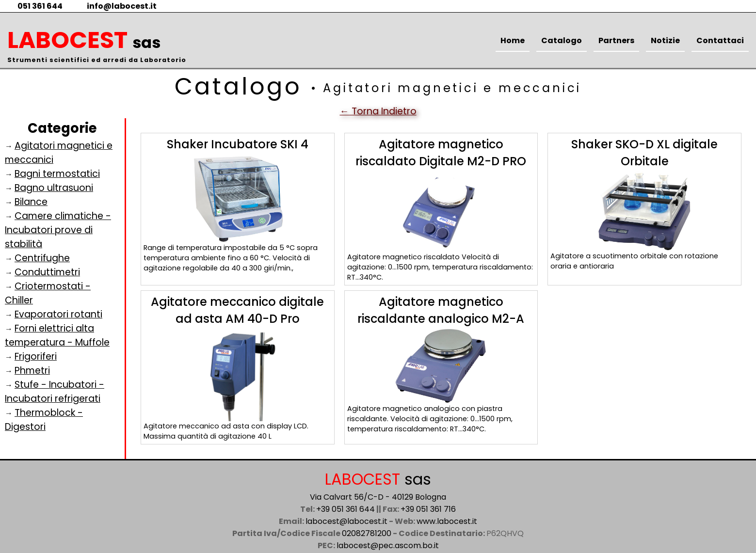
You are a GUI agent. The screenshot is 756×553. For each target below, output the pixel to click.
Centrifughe (42, 258)
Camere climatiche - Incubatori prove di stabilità (58, 230)
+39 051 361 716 (428, 509)
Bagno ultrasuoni (54, 188)
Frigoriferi (36, 356)
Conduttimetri (47, 272)
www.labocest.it (447, 521)
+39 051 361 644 (346, 509)
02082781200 (367, 533)
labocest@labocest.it (346, 521)
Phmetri (32, 371)
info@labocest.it (115, 6)
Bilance (31, 202)
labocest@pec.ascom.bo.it (388, 545)
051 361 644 (34, 6)
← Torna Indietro (378, 111)
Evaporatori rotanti (58, 314)
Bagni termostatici (57, 174)
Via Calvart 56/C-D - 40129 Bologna (378, 497)
